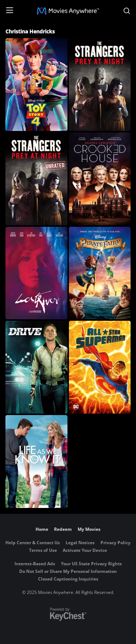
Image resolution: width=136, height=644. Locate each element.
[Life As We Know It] (36, 462)
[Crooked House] (100, 179)
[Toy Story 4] (36, 85)
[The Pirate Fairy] (100, 273)
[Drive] (36, 367)
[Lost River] (36, 273)
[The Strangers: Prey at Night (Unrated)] (36, 179)
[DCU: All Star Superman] (100, 367)
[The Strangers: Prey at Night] (100, 85)
